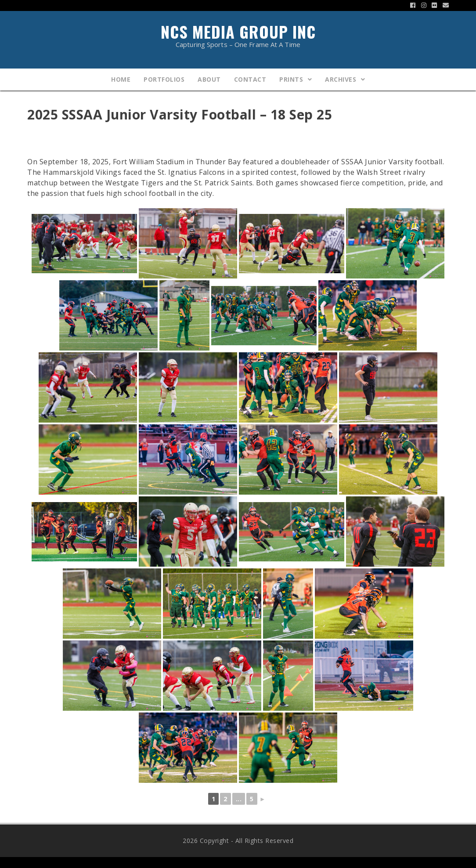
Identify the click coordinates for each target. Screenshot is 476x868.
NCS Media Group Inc (238, 34)
